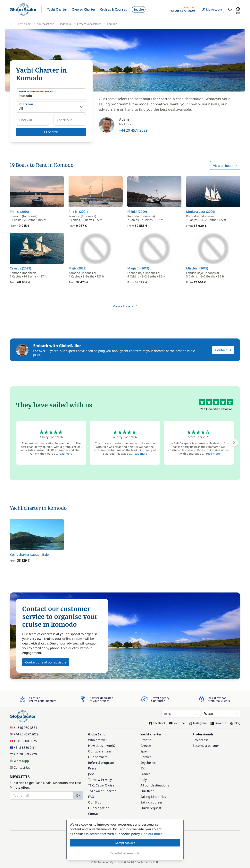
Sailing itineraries (153, 797)
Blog (235, 723)
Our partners (98, 757)
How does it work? (102, 746)
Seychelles (148, 763)
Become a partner (206, 746)
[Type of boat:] (51, 107)
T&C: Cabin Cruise (101, 785)
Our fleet (147, 791)
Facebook (157, 723)
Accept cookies (125, 843)
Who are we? (98, 740)
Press (92, 768)
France (145, 774)
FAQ (91, 797)
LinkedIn (218, 723)
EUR (221, 714)
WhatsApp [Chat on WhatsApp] (19, 761)
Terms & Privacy (100, 780)
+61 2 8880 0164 (23, 748)
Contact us (223, 350)
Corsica (146, 757)
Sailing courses (152, 802)
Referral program (101, 763)
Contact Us (20, 767)
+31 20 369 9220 (23, 754)
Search (51, 132)
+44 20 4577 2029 (133, 130)
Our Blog (95, 802)
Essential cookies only (125, 853)
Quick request (151, 808)
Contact (94, 814)
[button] (57, 9)
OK (78, 795)
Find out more (152, 834)
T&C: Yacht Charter (102, 791)
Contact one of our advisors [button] (46, 662)
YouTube (177, 723)
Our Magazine (99, 808)
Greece (146, 746)
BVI (143, 768)
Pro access (200, 740)
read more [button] (65, 454)
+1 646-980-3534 (23, 728)
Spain (145, 751)
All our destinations (155, 785)
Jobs (91, 774)
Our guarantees (100, 751)
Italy (144, 780)
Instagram (198, 723)
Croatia (146, 740)
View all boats (225, 166)
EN (181, 714)
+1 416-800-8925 (23, 741)
